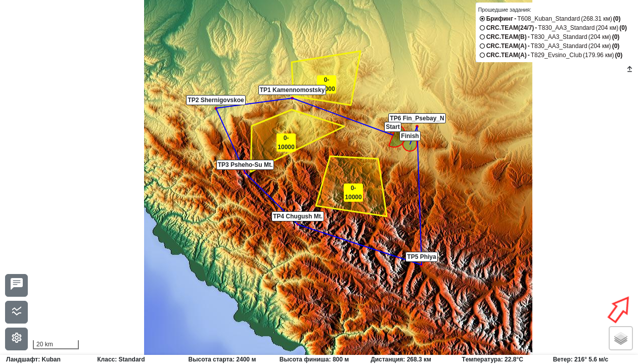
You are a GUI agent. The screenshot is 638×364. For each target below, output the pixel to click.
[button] (393, 135)
